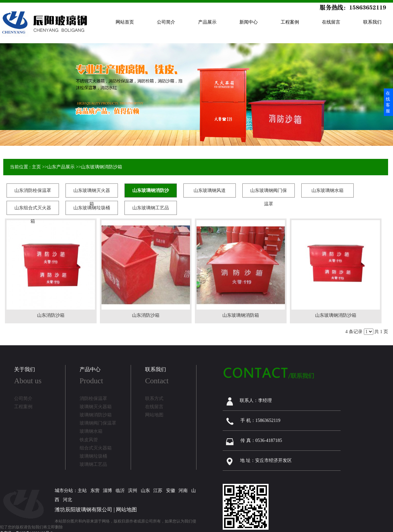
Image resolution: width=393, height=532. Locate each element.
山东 (145, 491)
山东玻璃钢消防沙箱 (102, 167)
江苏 (158, 491)
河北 (67, 500)
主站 (82, 491)
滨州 (133, 491)
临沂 (120, 491)
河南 (183, 491)
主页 (36, 167)
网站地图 (126, 510)
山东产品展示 (61, 167)
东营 (95, 491)
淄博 (107, 491)
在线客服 (388, 102)
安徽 (171, 491)
